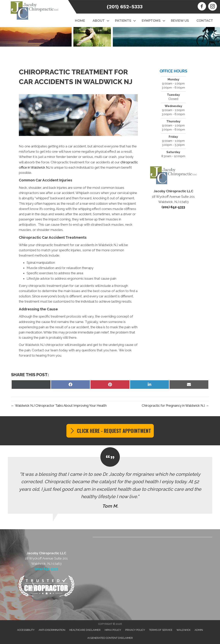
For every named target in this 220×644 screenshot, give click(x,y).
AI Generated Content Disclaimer (110, 638)
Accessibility (26, 630)
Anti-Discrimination (52, 630)
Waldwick (183, 630)
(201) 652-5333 (125, 7)
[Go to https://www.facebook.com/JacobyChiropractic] (202, 7)
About (99, 21)
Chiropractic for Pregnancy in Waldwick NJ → (175, 406)
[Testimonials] (110, 485)
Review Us (180, 21)
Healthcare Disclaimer (85, 630)
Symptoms (151, 21)
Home (80, 21)
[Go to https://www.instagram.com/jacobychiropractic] (213, 7)
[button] (108, 21)
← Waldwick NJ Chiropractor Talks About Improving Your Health (59, 406)
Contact (205, 21)
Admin (199, 630)
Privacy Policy (135, 630)
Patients (123, 21)
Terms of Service (161, 630)
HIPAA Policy (113, 630)
